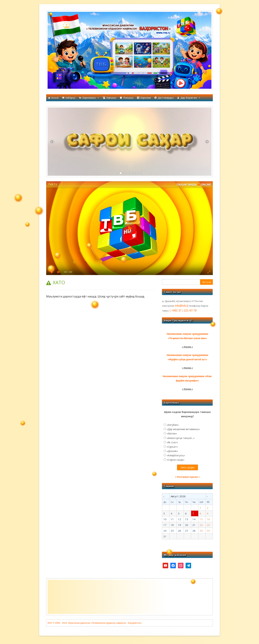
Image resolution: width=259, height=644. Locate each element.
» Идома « (187, 347)
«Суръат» (172, 447)
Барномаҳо (91, 98)
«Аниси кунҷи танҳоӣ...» (181, 438)
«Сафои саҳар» (176, 460)
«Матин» (172, 433)
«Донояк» (172, 451)
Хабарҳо (70, 98)
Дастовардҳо (166, 98)
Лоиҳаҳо (128, 98)
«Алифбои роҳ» (176, 455)
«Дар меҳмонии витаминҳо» (183, 429)
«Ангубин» (173, 425)
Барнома (146, 98)
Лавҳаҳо (111, 98)
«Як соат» (172, 442)
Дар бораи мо (191, 98)
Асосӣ (55, 98)
